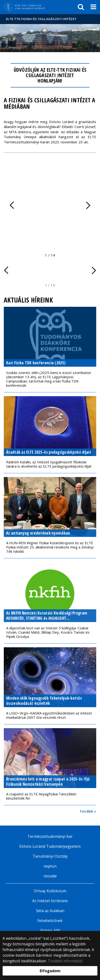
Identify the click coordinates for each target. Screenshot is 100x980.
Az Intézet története (50, 901)
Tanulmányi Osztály (50, 856)
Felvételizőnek (50, 921)
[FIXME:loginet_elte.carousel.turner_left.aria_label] (14, 205)
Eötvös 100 (50, 930)
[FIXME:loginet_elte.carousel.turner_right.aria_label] (86, 205)
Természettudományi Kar (50, 836)
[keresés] (81, 7)
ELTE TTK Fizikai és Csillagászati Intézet (41, 19)
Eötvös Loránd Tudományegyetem (50, 846)
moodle (50, 876)
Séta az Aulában (50, 911)
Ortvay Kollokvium (50, 891)
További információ (65, 961)
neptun (50, 866)
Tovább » (88, 811)
